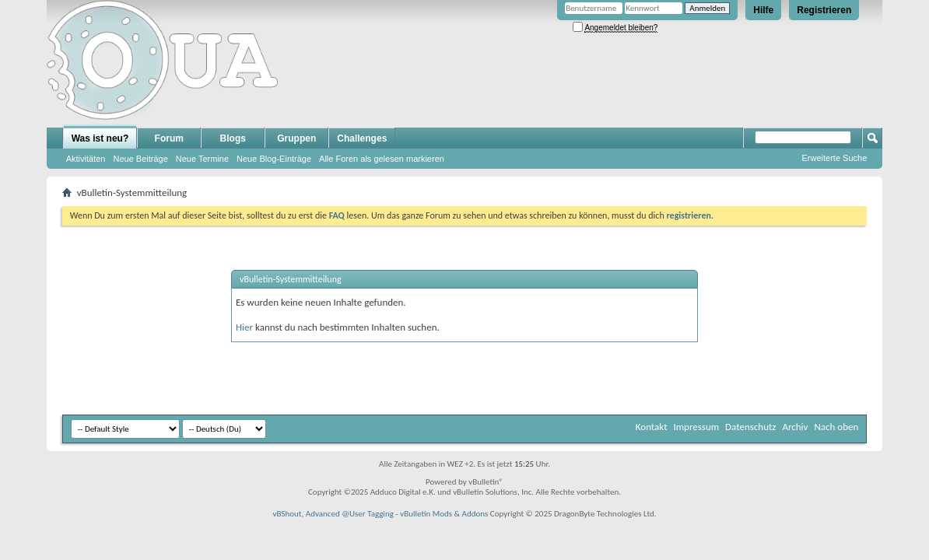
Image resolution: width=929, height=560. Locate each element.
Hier (244, 327)
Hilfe (763, 10)
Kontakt (652, 427)
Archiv (795, 427)
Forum (169, 138)
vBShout (287, 514)
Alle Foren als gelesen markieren (382, 159)
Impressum (696, 427)
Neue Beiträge (140, 159)
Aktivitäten (86, 159)
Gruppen (296, 138)
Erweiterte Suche (835, 158)
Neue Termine (202, 159)
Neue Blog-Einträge (274, 159)
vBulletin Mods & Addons (444, 514)
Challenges (362, 138)
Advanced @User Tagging (350, 514)
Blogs (233, 138)
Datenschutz (750, 427)
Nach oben (836, 427)
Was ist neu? (100, 138)
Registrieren (824, 10)
